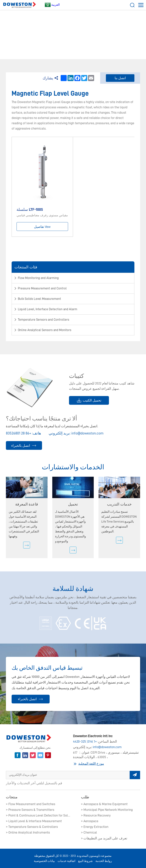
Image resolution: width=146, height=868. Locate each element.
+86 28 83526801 (19, 433)
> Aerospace (90, 821)
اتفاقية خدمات (66, 861)
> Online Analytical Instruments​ (28, 832)
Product (29, 30)
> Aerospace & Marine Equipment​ (104, 804)
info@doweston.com (87, 433)
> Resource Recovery (96, 815)
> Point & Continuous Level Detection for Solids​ (38, 815)
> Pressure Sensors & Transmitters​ (30, 810)
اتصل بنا (120, 78)
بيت (18, 30)
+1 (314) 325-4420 (85, 741)
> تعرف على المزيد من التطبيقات (104, 838)
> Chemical (89, 832)
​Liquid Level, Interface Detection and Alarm (65, 30)
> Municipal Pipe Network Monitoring (107, 810)
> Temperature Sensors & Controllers (32, 827)
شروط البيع (85, 861)
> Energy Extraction (95, 827)
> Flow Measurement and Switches (31, 804)
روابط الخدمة (104, 861)
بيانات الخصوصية (44, 861)
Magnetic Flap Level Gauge (113, 30)
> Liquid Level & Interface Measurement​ (34, 821)
